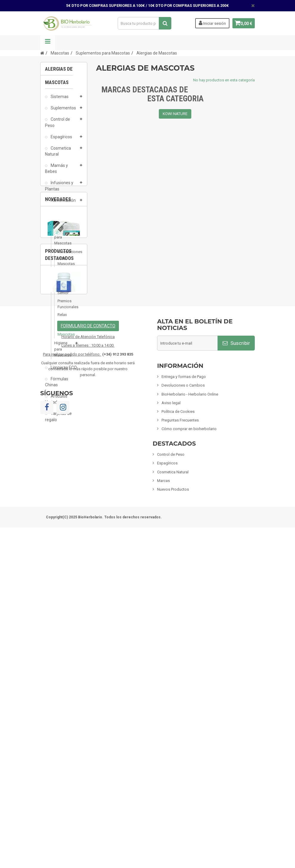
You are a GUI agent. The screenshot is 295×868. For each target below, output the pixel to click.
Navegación (48, 43)
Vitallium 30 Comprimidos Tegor (64, 512)
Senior (63, 296)
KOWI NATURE (175, 114)
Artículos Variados (56, 402)
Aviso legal (171, 743)
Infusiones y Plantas (59, 189)
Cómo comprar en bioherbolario (189, 769)
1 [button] (55, 527)
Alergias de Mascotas (63, 331)
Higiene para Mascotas (63, 352)
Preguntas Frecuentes (180, 761)
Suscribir (236, 683)
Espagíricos (61, 139)
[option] (64, 493)
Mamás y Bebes (56, 171)
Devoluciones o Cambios (183, 726)
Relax (62, 317)
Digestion (63, 288)
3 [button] (79, 527)
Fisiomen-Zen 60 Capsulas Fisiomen (64, 619)
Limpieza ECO (63, 370)
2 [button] (67, 527)
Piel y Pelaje (63, 277)
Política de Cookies (178, 752)
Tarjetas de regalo (58, 419)
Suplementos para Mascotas (64, 240)
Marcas (163, 821)
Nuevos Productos (173, 829)
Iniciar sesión (210, 23)
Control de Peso (58, 125)
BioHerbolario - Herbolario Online (190, 734)
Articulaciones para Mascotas (63, 260)
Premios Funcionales (63, 307)
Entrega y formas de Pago (184, 717)
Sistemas (59, 99)
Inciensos (59, 214)
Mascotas (59, 226)
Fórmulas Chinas (57, 385)
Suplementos (63, 111)
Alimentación (63, 203)
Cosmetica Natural (58, 154)
